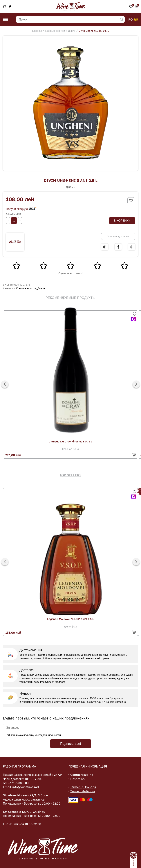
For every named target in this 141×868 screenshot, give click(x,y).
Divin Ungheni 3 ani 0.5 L (94, 31)
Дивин (72, 31)
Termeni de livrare (83, 791)
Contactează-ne (82, 775)
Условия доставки (118, 236)
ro (131, 19)
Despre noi (78, 779)
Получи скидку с (21, 209)
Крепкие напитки (55, 31)
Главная (37, 31)
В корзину (122, 221)
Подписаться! (70, 744)
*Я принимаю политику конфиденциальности (34, 735)
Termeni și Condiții (83, 787)
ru (136, 19)
